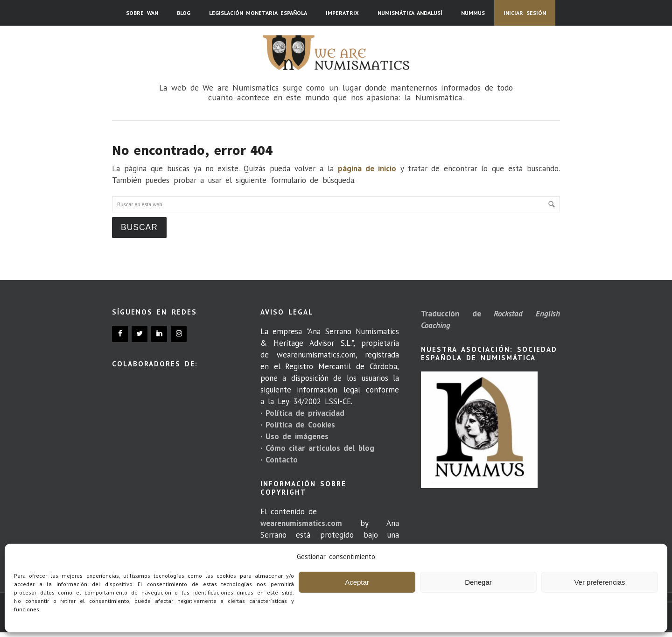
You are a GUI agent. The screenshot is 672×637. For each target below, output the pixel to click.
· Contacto (279, 460)
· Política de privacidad (302, 413)
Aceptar (357, 582)
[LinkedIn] (159, 334)
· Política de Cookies (298, 425)
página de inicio (367, 168)
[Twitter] (140, 334)
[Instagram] (179, 334)
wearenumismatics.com (301, 523)
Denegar (478, 582)
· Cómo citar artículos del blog (317, 448)
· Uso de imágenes (294, 436)
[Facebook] (120, 334)
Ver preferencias (599, 582)
